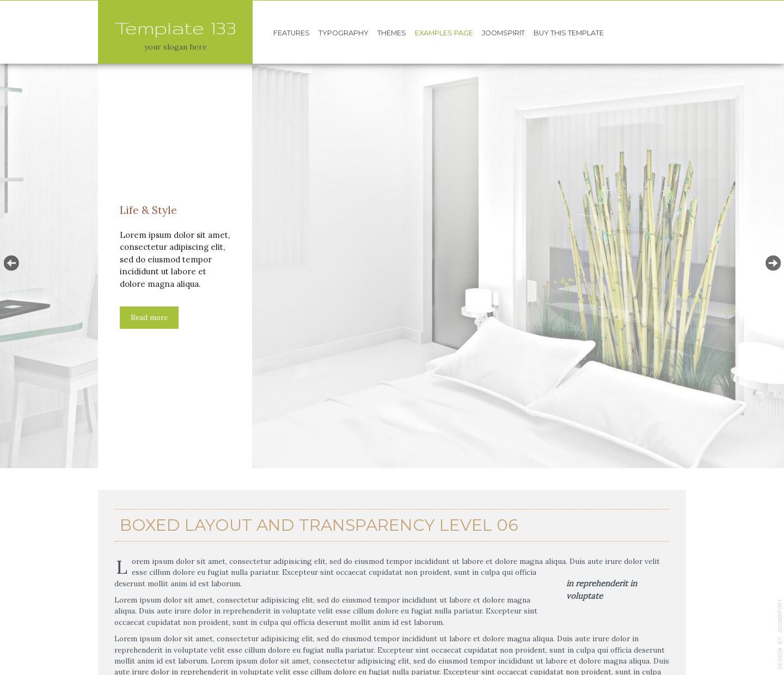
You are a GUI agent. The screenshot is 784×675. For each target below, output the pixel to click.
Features (292, 33)
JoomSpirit (503, 33)
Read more (149, 317)
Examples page (444, 33)
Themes (392, 33)
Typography (344, 33)
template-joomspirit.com (780, 634)
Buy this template (569, 33)
